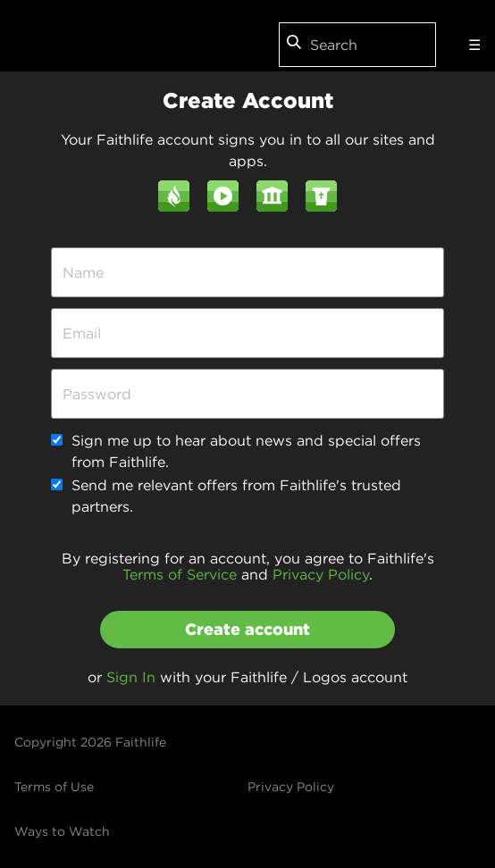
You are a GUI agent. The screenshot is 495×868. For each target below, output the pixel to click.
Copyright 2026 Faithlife (90, 742)
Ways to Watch (62, 831)
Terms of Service (180, 574)
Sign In (131, 677)
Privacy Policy (321, 574)
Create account (247, 629)
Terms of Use (54, 787)
